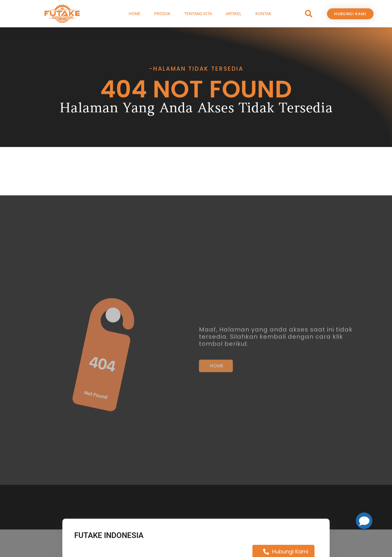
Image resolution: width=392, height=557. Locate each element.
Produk (162, 14)
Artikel (234, 14)
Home (135, 14)
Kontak (263, 14)
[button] (309, 14)
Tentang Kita (198, 14)
